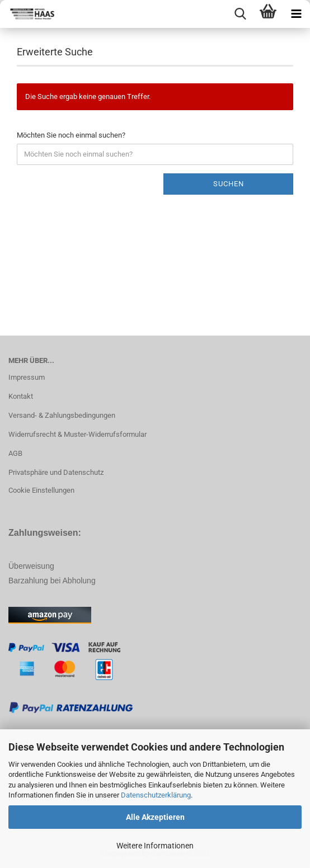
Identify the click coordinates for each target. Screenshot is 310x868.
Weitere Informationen (155, 846)
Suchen (229, 184)
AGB (15, 453)
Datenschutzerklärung (156, 795)
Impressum (27, 377)
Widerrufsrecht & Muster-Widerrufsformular (77, 434)
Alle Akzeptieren (155, 817)
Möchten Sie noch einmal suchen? (71, 135)
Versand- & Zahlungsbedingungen (62, 415)
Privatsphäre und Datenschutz (56, 472)
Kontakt (21, 396)
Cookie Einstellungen (41, 490)
